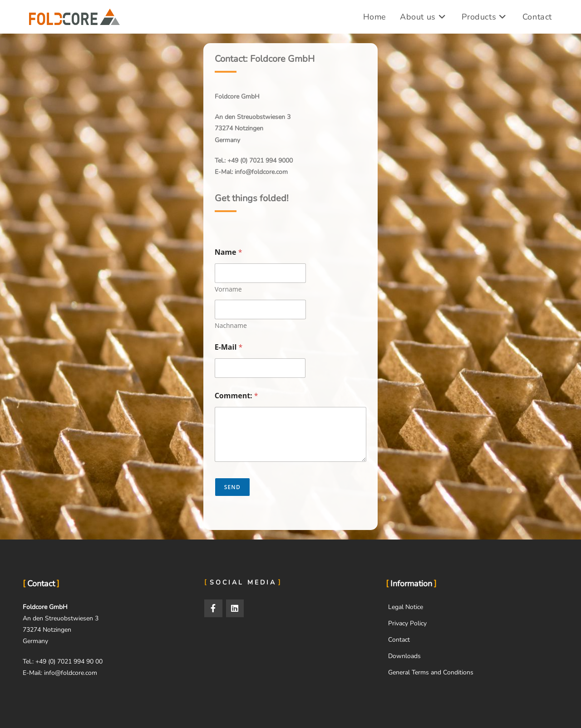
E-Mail (229, 347)
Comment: (236, 396)
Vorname (228, 289)
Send (232, 487)
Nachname (231, 325)
